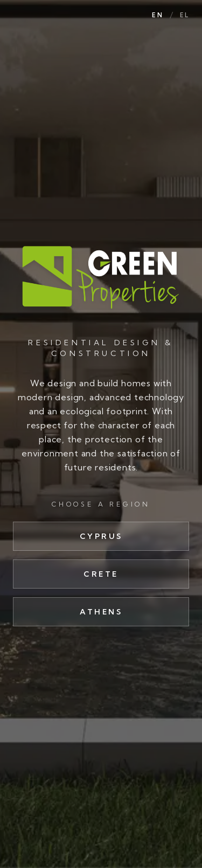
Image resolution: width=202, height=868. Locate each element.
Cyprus (101, 536)
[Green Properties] (101, 277)
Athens (101, 612)
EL (184, 15)
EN (157, 15)
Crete (101, 574)
